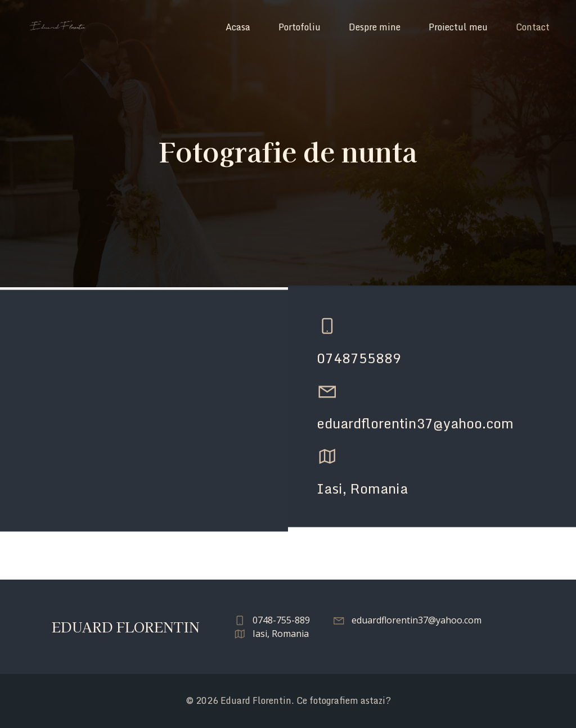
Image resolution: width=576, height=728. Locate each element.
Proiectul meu (458, 27)
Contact (533, 27)
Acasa (238, 27)
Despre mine (375, 27)
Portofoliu (300, 27)
